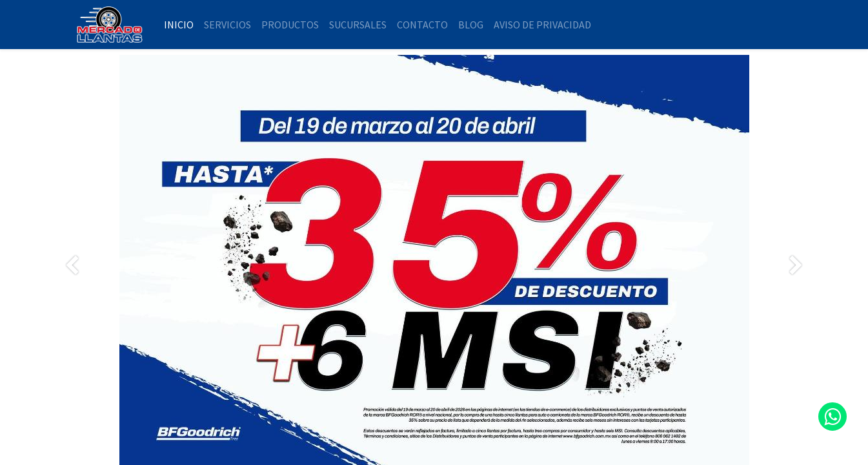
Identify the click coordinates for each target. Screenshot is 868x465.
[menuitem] (179, 25)
